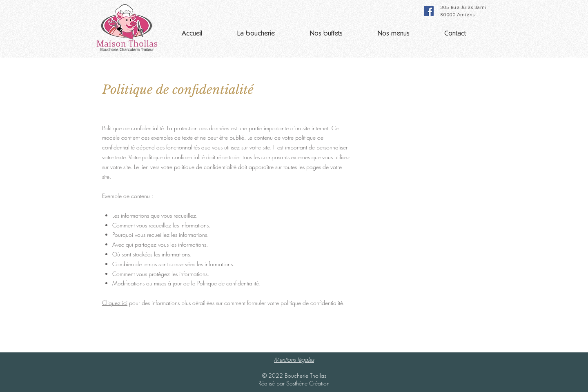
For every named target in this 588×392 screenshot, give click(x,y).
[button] (256, 30)
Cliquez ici (115, 303)
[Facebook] (429, 11)
